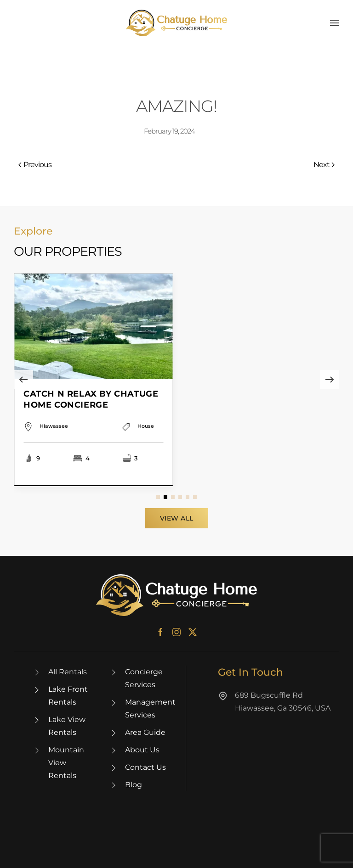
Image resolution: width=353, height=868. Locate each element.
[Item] (94, 380)
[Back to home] (176, 23)
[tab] (158, 497)
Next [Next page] (324, 165)
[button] (335, 23)
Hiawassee (54, 437)
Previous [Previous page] (35, 165)
